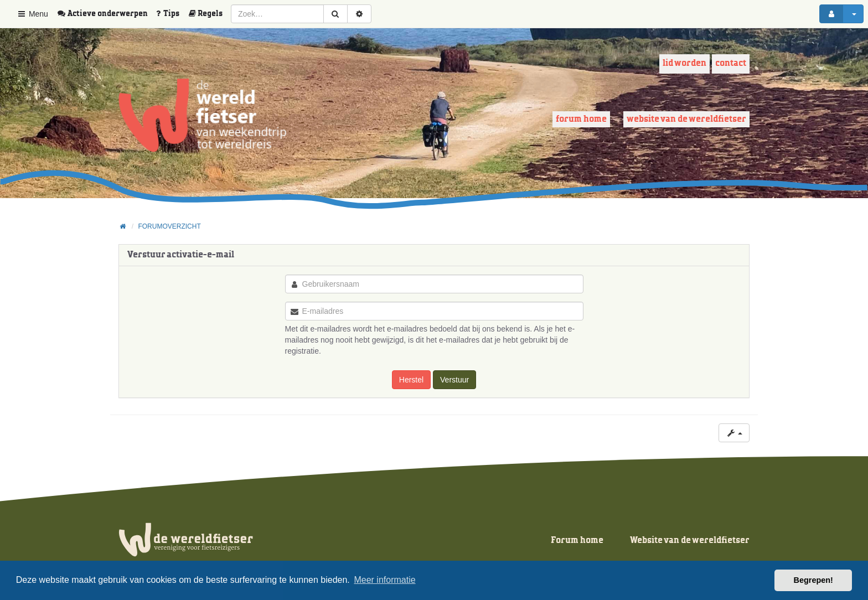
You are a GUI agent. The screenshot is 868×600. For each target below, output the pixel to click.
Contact (731, 63)
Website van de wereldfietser (686, 119)
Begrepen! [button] (813, 580)
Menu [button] (32, 14)
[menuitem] (106, 14)
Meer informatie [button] (384, 580)
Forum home (581, 119)
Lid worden (684, 63)
